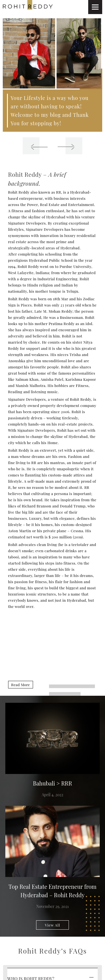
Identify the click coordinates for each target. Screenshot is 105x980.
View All (52, 925)
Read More (21, 685)
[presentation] (31, 146)
